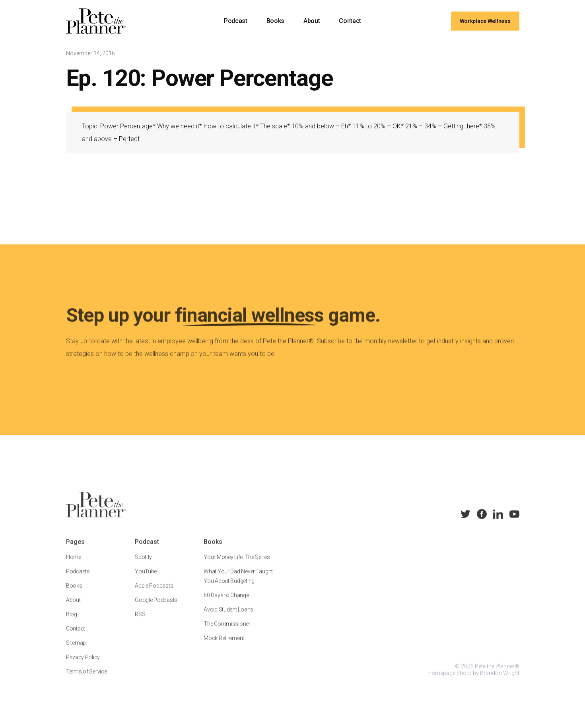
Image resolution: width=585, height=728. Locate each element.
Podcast (236, 21)
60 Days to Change (226, 602)
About (312, 21)
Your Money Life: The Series (237, 563)
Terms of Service (86, 678)
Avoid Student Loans (228, 616)
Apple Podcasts (154, 592)
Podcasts (78, 578)
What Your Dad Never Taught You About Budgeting (238, 583)
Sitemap (76, 649)
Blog (72, 621)
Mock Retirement (224, 645)
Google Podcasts (156, 606)
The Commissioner (227, 630)
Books (275, 21)
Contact (350, 21)
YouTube (146, 578)
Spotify (143, 563)
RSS (140, 621)
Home (74, 563)
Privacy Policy (83, 664)
